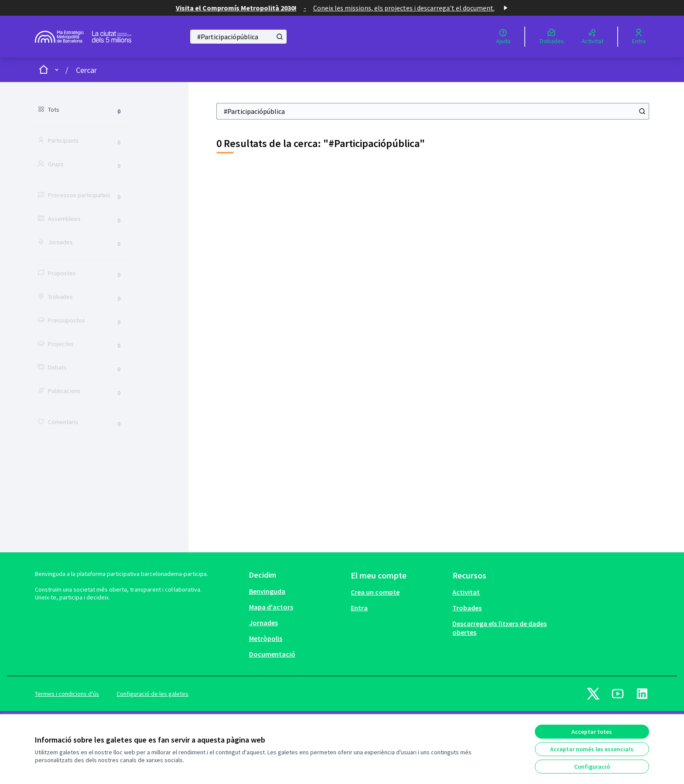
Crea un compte (375, 592)
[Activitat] (592, 37)
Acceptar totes (592, 732)
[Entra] (639, 37)
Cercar (86, 70)
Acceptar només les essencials (592, 749)
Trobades (467, 608)
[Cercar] (238, 37)
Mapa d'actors (271, 607)
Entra (359, 608)
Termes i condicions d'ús (67, 694)
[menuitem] (296, 591)
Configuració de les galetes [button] (152, 694)
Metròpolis (266, 638)
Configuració (592, 767)
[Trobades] (552, 37)
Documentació (272, 654)
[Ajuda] (503, 37)
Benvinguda (267, 591)
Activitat (466, 592)
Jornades (263, 623)
